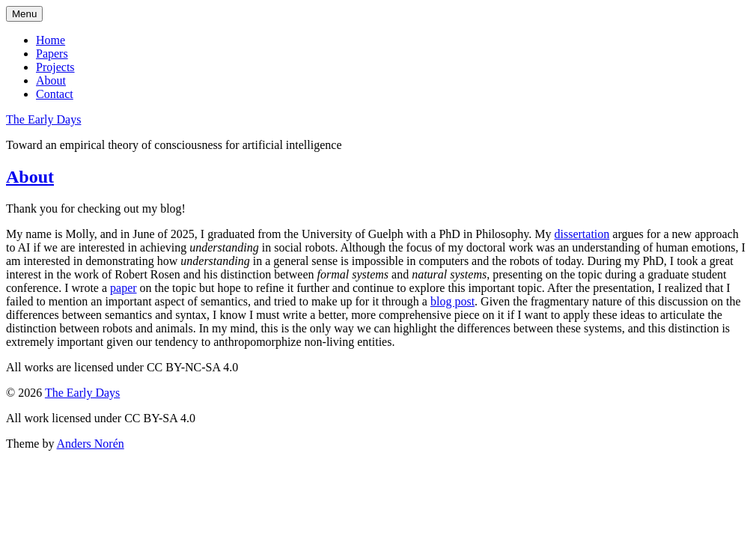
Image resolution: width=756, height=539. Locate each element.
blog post (452, 301)
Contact (55, 94)
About (51, 80)
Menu (24, 14)
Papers (52, 54)
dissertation (582, 234)
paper (124, 288)
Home (51, 40)
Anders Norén (91, 444)
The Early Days (43, 119)
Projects (55, 67)
